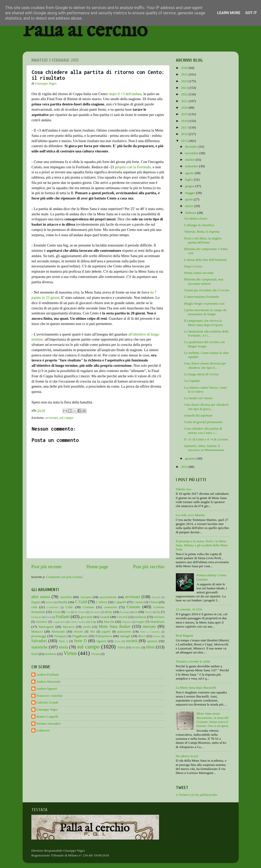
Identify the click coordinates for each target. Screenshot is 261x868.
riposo (157, 636)
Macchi (109, 622)
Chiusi (153, 602)
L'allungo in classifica (199, 225)
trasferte (50, 654)
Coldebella (53, 607)
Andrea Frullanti (48, 674)
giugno (190, 186)
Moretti (78, 632)
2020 (185, 108)
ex (136, 612)
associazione (108, 597)
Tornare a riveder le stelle (193, 661)
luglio (190, 179)
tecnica (136, 647)
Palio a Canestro (150, 632)
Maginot (127, 622)
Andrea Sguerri (47, 689)
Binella (62, 602)
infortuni (159, 617)
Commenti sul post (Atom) (64, 577)
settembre (192, 166)
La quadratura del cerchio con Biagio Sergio (204, 344)
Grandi (105, 617)
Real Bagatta (185, 635)
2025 (185, 74)
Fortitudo (36, 617)
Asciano (86, 597)
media (87, 627)
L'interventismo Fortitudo (202, 297)
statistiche (40, 647)
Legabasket (59, 622)
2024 (185, 81)
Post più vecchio (149, 567)
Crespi (57, 612)
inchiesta (140, 617)
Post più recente (47, 567)
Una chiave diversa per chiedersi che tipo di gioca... (206, 407)
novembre (192, 153)
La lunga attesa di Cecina (201, 374)
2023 (185, 88)
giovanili (87, 617)
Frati (48, 617)
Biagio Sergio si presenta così (204, 303)
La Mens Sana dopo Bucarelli (196, 688)
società (132, 641)
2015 (185, 141)
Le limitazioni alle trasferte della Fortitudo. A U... (206, 333)
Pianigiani (60, 636)
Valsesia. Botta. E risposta (202, 232)
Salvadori (39, 641)
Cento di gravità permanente (203, 422)
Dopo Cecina (193, 266)
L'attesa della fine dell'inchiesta (205, 260)
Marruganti (46, 627)
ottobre (190, 160)
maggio (191, 193)
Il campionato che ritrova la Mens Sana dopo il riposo (203, 323)
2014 (185, 467)
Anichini (66, 597)
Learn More (229, 13)
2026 (185, 68)
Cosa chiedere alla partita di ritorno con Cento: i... (203, 430)
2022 (185, 94)
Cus (68, 612)
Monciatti (58, 631)
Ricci (142, 636)
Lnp (93, 622)
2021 (185, 101)
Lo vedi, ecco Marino (190, 515)
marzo (190, 206)
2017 (185, 127)
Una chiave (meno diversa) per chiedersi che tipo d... (205, 365)
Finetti (148, 612)
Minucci (37, 631)
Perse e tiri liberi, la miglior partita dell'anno (203, 240)
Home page (97, 567)
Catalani (139, 602)
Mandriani (157, 622)
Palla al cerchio (85, 31)
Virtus (70, 653)
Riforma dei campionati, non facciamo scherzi (204, 281)
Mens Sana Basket (115, 627)
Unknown (43, 730)
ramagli (125, 636)
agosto (190, 173)
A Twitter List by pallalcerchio (197, 795)
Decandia (95, 612)
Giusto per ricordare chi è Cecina (207, 290)
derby (109, 612)
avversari (52, 418)
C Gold (81, 602)
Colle (69, 607)
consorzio (110, 607)
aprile (189, 199)
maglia (141, 622)
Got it (251, 13)
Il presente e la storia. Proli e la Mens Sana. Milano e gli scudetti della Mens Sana (202, 545)
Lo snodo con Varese (198, 398)
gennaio (191, 458)
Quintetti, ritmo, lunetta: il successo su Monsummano (204, 448)
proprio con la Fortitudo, (133, 167)
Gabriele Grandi (47, 702)
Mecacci (69, 627)
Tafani (121, 647)
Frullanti (63, 617)
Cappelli (120, 602)
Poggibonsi (80, 636)
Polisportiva (104, 636)
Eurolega (125, 612)
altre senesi (41, 597)
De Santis (80, 612)
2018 (185, 121)
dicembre (192, 147)
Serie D (81, 641)
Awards (156, 597)
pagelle (106, 632)
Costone (134, 607)
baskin (49, 602)
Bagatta (36, 602)
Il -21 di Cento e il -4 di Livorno (206, 439)
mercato (149, 627)
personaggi (39, 636)
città (34, 607)
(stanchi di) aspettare (198, 415)
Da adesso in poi (187, 756)
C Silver (101, 602)
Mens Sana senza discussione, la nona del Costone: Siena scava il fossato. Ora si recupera (213, 720)
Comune (88, 607)
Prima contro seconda (199, 273)
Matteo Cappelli (47, 716)
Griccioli (122, 617)
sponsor (152, 641)
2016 (185, 134)
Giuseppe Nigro (47, 709)
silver (118, 641)
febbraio (191, 213)
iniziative (42, 622)
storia (63, 647)
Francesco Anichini (50, 696)
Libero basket (78, 622)
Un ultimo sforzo (196, 218)
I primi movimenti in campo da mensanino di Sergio (205, 312)
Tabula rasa (184, 489)
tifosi (150, 647)
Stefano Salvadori (48, 724)
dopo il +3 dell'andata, (126, 94)
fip (159, 612)
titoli (35, 654)
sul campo (66, 418)
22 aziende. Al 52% (189, 609)
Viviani (96, 654)
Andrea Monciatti (48, 681)
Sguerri (101, 641)
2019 (185, 114)
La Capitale (192, 381)
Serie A (63, 641)
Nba (92, 632)
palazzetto (124, 631)
